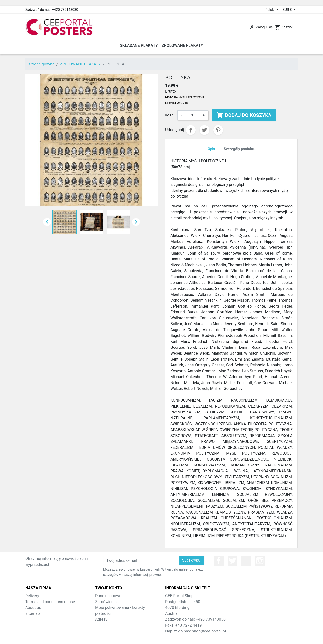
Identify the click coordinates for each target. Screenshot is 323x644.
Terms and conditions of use (50, 602)
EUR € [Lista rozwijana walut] (288, 10)
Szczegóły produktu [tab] (240, 149)
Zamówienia (106, 602)
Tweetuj (204, 130)
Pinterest (218, 130)
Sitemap (33, 613)
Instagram (260, 561)
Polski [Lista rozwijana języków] (270, 10)
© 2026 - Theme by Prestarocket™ (162, 637)
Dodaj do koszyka (244, 115)
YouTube (246, 561)
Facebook (219, 561)
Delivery (32, 596)
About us (33, 608)
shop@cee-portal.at (209, 631)
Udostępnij (191, 130)
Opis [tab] (211, 149)
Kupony (102, 625)
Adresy (101, 619)
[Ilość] (192, 115)
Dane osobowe (108, 596)
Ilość (169, 115)
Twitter (232, 561)
